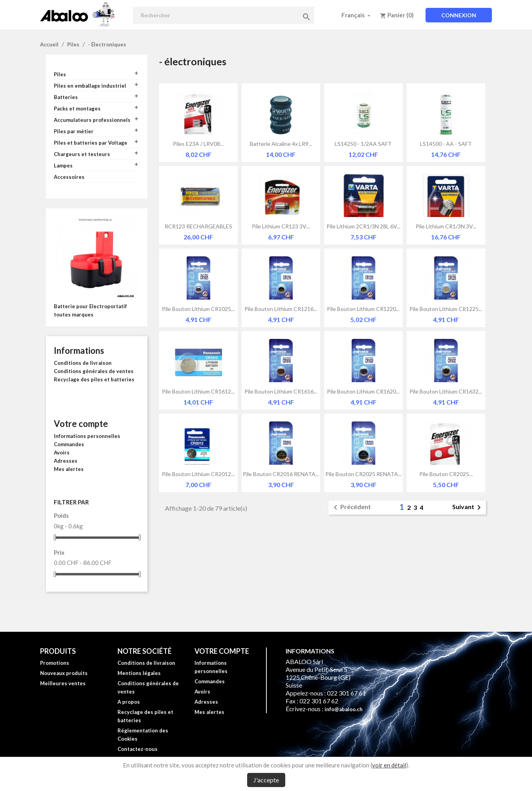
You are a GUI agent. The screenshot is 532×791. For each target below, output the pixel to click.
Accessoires (69, 177)
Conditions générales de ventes (94, 371)
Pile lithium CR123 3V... (281, 226)
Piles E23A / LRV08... (198, 144)
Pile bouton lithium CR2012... (198, 474)
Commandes (69, 444)
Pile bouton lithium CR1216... (281, 309)
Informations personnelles (87, 436)
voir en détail (389, 765)
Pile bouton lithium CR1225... (446, 309)
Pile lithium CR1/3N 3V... (446, 226)
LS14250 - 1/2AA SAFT (363, 144)
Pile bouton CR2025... (446, 474)
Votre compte (81, 424)
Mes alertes (69, 469)
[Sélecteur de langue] (357, 15)
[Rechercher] (224, 15)
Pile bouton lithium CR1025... (198, 309)
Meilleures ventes (63, 683)
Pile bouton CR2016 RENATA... (281, 474)
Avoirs (62, 453)
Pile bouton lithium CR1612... (198, 391)
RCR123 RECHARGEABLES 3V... (198, 226)
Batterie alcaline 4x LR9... (281, 144)
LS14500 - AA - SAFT (446, 144)
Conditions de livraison (83, 363)
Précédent (351, 508)
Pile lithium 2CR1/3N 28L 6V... (363, 226)
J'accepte (266, 780)
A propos (129, 702)
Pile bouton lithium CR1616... (281, 391)
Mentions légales (139, 673)
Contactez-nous (138, 749)
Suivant (468, 508)
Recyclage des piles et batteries (94, 379)
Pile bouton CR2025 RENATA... (363, 474)
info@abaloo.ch (344, 709)
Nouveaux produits (64, 673)
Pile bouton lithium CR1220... (363, 309)
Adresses (66, 461)
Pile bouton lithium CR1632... (446, 391)
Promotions (55, 663)
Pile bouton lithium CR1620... (363, 391)
